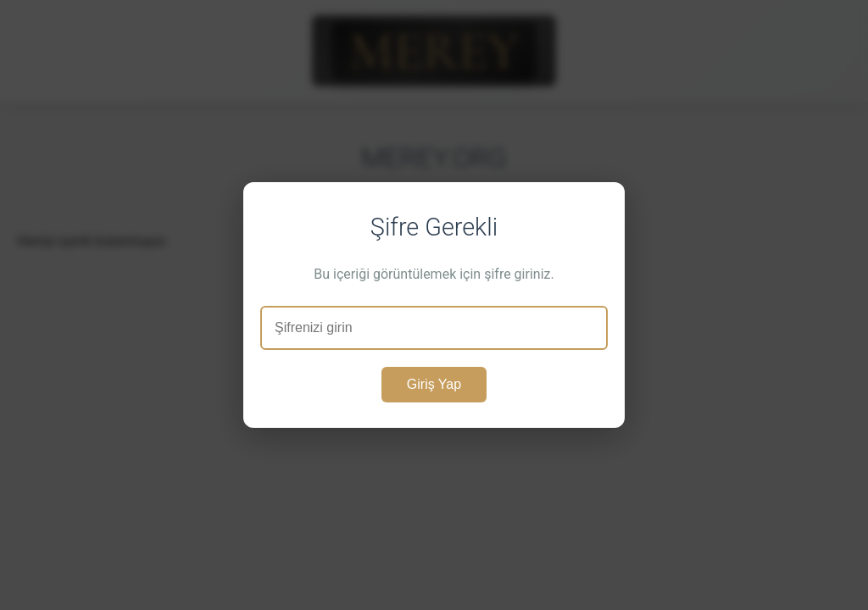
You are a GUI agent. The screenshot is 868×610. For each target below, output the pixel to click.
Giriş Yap (434, 384)
